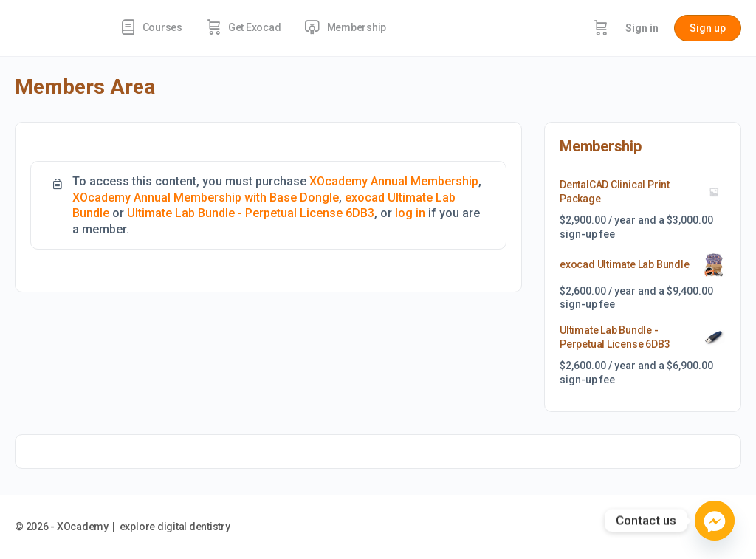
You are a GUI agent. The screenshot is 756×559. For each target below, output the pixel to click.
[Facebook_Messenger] (715, 521)
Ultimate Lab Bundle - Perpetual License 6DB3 (251, 213)
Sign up (708, 28)
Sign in (642, 28)
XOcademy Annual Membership (394, 181)
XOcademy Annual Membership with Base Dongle (206, 198)
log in (410, 213)
